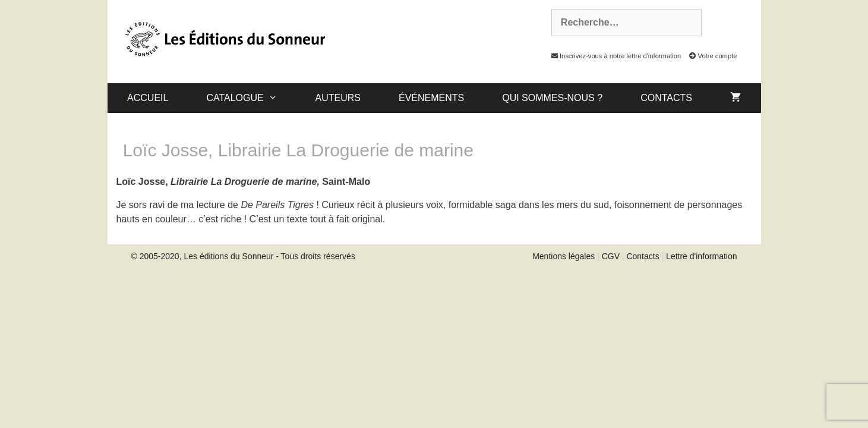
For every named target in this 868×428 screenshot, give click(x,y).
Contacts (666, 98)
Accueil (148, 98)
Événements (431, 98)
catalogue (251, 98)
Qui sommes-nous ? (552, 98)
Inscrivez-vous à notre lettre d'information (613, 56)
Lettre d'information (701, 256)
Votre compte (710, 56)
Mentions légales (564, 256)
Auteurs (338, 98)
